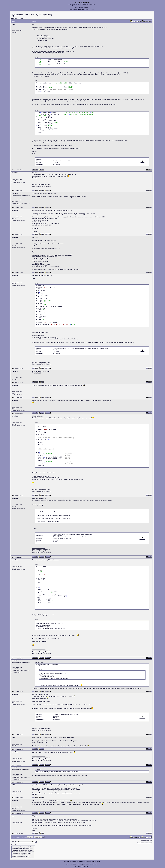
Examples (88, 862)
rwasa (87, 866)
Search (81, 8)
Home (77, 8)
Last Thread (140, 843)
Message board (96, 862)
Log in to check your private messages (80, 9)
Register (86, 8)
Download (73, 862)
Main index (67, 862)
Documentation (81, 862)
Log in (92, 9)
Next (21, 18)
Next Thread (148, 843)
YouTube (96, 864)
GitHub (91, 864)
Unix (22, 15)
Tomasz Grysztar (81, 864)
